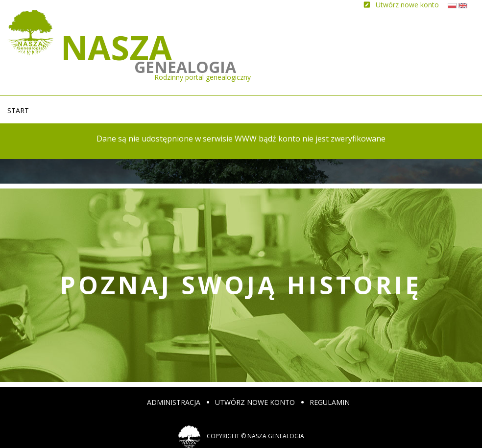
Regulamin (330, 402)
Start (18, 110)
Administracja (174, 402)
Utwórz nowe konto (255, 402)
